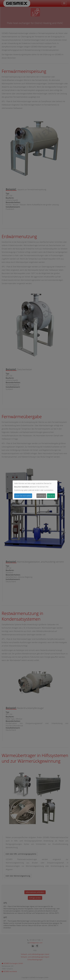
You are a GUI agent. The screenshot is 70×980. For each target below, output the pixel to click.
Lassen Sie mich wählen (23, 496)
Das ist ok (51, 496)
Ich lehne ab (41, 496)
